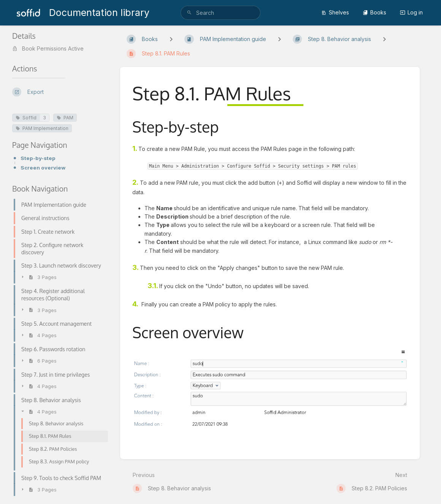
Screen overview (43, 168)
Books (374, 12)
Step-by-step (38, 158)
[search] (220, 13)
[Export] (60, 92)
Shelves (335, 12)
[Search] (189, 13)
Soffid (26, 118)
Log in (411, 12)
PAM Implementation (42, 128)
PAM (65, 118)
